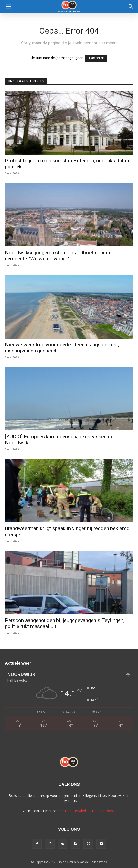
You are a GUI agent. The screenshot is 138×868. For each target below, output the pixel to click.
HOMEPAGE (96, 58)
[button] (8, 7)
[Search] (131, 7)
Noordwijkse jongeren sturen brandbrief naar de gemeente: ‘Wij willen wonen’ (58, 256)
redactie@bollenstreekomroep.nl (91, 811)
